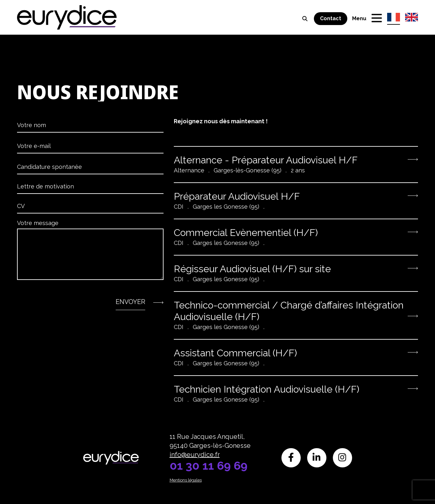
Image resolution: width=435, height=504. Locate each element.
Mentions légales (186, 480)
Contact (331, 18)
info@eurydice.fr (195, 455)
